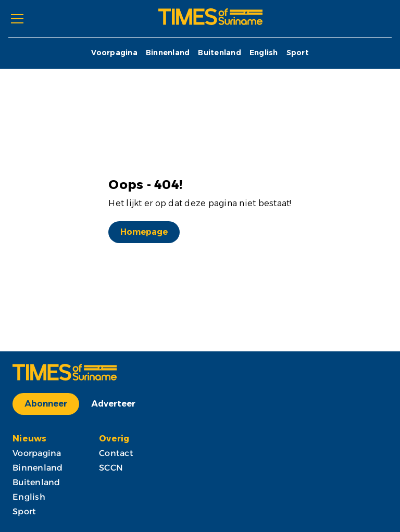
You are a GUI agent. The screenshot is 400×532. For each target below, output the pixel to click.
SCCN (111, 468)
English (264, 53)
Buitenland (220, 53)
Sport (298, 53)
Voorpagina (114, 53)
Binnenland (168, 53)
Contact (116, 453)
